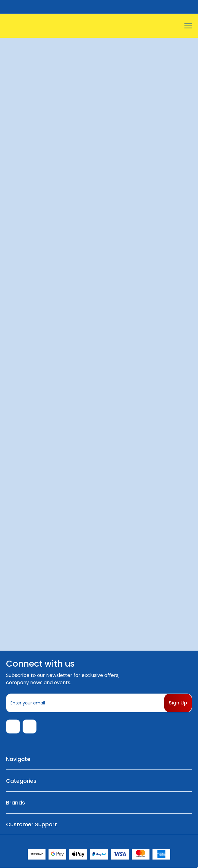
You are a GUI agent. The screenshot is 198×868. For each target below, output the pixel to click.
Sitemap (131, 841)
